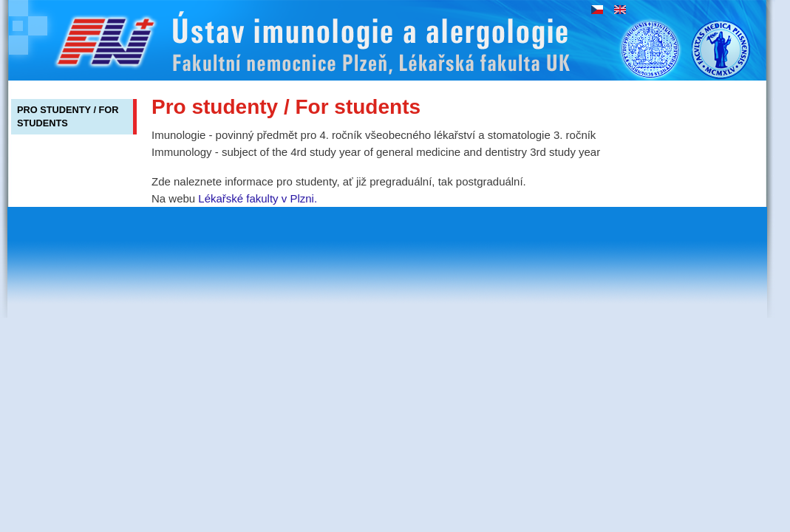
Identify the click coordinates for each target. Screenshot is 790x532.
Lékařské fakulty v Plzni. (258, 198)
